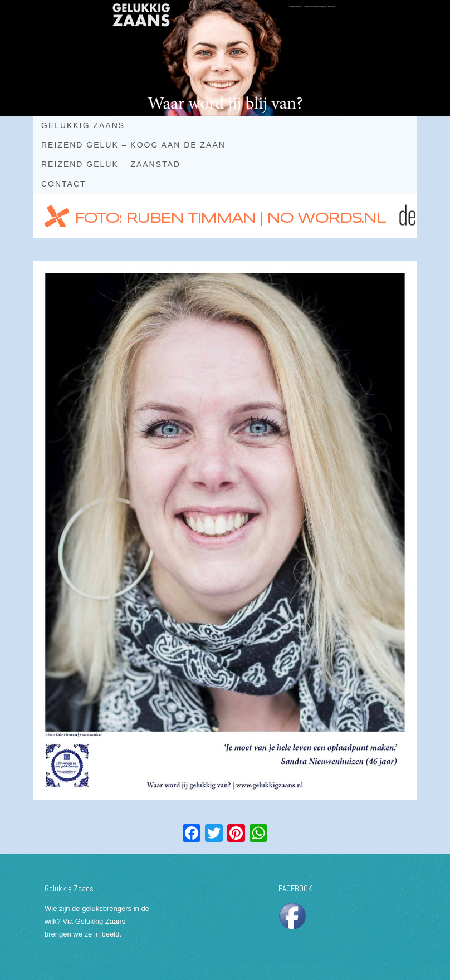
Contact (64, 184)
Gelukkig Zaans (83, 125)
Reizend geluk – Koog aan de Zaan (133, 145)
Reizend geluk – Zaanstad (111, 164)
